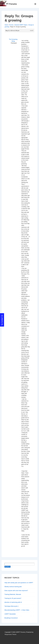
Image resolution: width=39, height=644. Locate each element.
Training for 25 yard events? (13, 598)
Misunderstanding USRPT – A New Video (17, 610)
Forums (11, 25)
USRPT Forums (9, 4)
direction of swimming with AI (13, 602)
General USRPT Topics (21, 25)
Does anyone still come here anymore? (16, 591)
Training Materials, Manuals (13, 594)
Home (6, 25)
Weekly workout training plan (13, 587)
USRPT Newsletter (10, 614)
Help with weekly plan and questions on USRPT (19, 583)
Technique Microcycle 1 (11, 606)
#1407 (32, 31)
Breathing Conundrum (11, 618)
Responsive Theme (11, 634)
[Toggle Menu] (35, 4)
